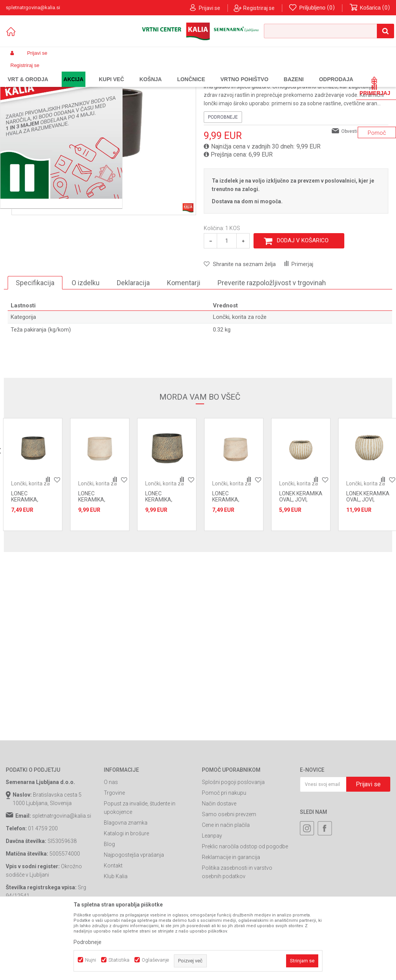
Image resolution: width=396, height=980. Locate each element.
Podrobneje (223, 180)
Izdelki (62, 71)
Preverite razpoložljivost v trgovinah (272, 345)
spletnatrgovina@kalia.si (62, 878)
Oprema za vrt (147, 71)
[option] (33, 537)
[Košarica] (370, 8)
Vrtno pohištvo (111, 71)
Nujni (91, 960)
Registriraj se (259, 8)
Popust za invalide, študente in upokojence (140, 870)
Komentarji (184, 345)
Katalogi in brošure (126, 896)
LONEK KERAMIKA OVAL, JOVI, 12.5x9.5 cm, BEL (301, 562)
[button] (329, 31)
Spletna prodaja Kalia (28, 71)
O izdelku (86, 345)
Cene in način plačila (226, 887)
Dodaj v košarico (303, 303)
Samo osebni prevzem (229, 877)
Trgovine (114, 855)
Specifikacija (35, 345)
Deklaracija (133, 345)
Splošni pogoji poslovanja (233, 844)
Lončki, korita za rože (190, 71)
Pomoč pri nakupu (224, 855)
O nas (111, 844)
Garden (83, 71)
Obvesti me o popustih (365, 194)
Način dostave (219, 866)
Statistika (119, 960)
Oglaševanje (155, 960)
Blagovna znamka (126, 885)
